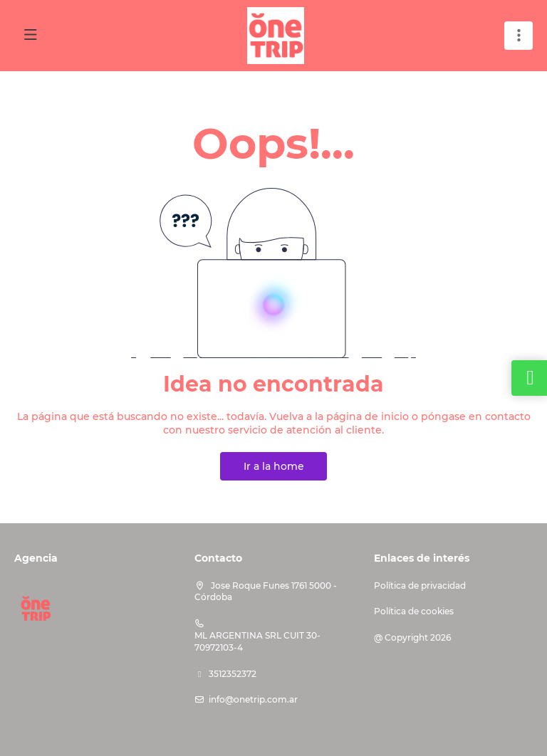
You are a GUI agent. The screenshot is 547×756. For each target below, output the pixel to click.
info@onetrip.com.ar (253, 699)
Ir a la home (274, 466)
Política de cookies (414, 611)
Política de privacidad (420, 586)
